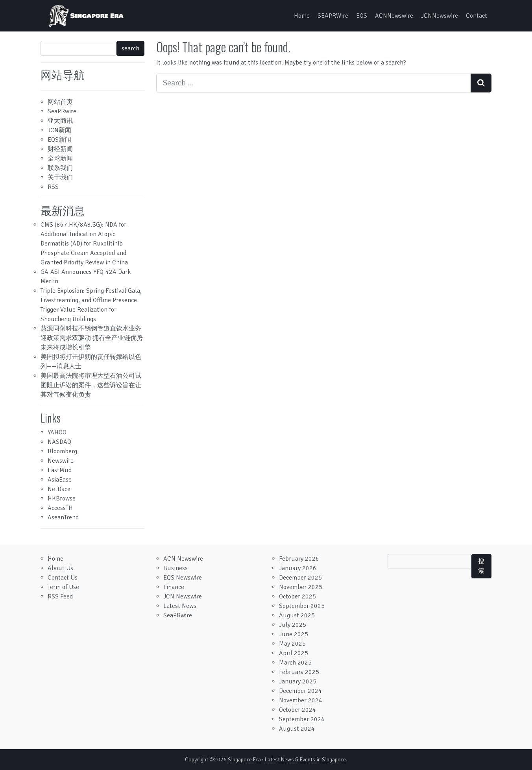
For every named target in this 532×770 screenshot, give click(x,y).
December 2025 (300, 578)
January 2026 (298, 568)
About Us (60, 568)
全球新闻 (60, 159)
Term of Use (63, 587)
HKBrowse (62, 499)
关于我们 (60, 177)
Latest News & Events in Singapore (305, 760)
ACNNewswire (394, 16)
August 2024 (297, 729)
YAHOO (57, 432)
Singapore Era (244, 760)
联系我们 (60, 168)
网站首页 (60, 102)
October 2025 (297, 596)
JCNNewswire (440, 16)
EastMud (60, 470)
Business (175, 568)
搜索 (481, 566)
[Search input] (314, 83)
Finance (174, 587)
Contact (477, 16)
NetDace (59, 489)
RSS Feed (60, 596)
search (130, 48)
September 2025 (302, 606)
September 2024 (302, 719)
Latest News (180, 606)
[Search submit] (481, 83)
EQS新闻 (59, 140)
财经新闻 (60, 149)
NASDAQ (59, 442)
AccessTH (60, 508)
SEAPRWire (333, 16)
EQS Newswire (183, 578)
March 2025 (295, 663)
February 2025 (299, 672)
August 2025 (297, 615)
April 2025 (294, 653)
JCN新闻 (59, 130)
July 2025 (293, 625)
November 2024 (301, 700)
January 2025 (298, 681)
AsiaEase (60, 480)
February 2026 (299, 559)
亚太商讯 (60, 121)
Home (302, 16)
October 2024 (297, 710)
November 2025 (301, 587)
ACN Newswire (183, 559)
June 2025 (294, 634)
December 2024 (300, 691)
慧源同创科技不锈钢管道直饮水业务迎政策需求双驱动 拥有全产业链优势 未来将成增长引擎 (92, 338)
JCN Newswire (183, 596)
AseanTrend (63, 517)
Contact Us (63, 578)
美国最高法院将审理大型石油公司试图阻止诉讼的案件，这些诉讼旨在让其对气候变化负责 (91, 385)
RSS (53, 187)
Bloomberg (62, 451)
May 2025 (292, 644)
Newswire (61, 461)
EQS (362, 16)
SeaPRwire (62, 111)
